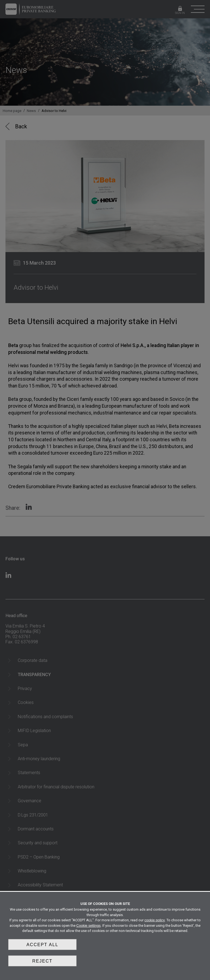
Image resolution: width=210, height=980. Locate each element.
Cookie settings (88, 926)
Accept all (43, 945)
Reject (42, 961)
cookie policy (154, 920)
